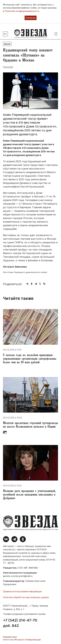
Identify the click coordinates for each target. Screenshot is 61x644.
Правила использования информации (22, 591)
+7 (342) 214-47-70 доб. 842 (20, 623)
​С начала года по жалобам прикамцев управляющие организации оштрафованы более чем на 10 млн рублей (30, 359)
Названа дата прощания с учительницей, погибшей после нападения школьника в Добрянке (29, 495)
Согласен (31, 18)
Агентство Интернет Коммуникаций (22, 640)
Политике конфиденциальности (22, 11)
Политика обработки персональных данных (26, 597)
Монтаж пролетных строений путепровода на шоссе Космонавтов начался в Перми (30, 425)
